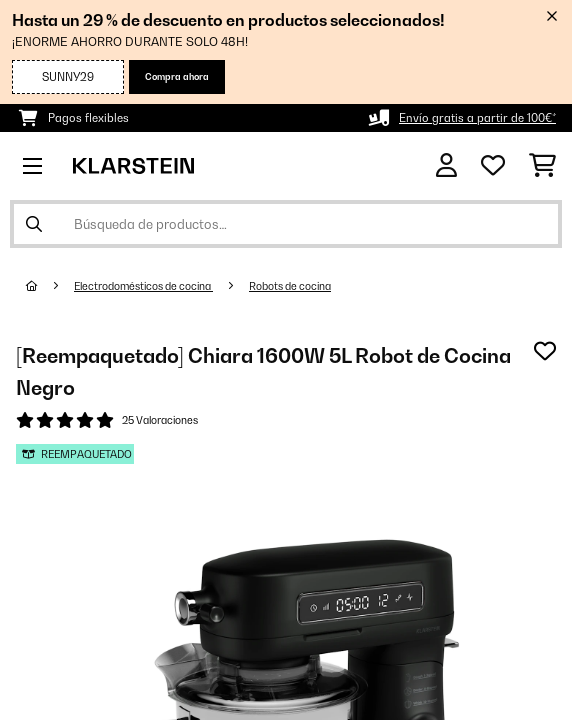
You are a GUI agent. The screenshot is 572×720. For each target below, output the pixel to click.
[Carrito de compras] (542, 166)
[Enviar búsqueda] (34, 224)
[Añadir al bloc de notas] (545, 351)
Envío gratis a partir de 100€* (477, 118)
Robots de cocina (290, 286)
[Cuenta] (446, 165)
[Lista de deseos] (493, 166)
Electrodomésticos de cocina (143, 286)
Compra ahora (177, 76)
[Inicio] (50, 286)
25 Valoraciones (160, 420)
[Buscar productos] (286, 224)
